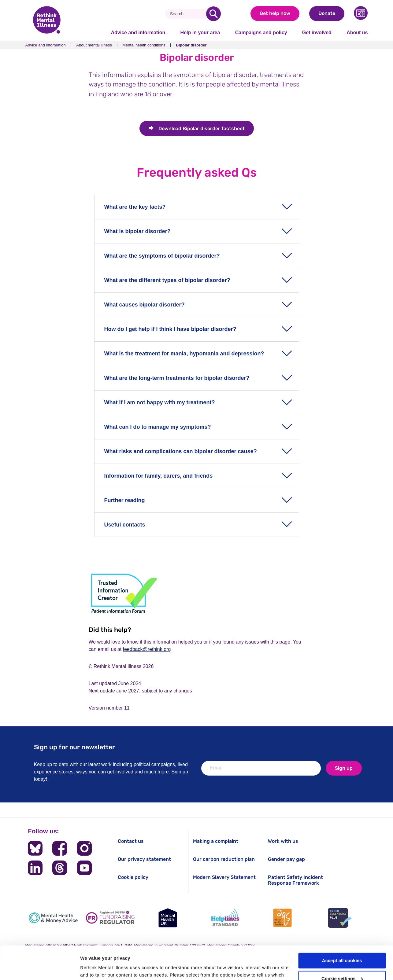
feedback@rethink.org (147, 649)
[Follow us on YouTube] (84, 868)
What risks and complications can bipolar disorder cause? (181, 451)
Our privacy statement (144, 859)
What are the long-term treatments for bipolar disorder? (177, 378)
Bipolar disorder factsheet (202, 128)
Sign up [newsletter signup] (344, 768)
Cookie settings (342, 947)
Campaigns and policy (261, 33)
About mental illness (94, 45)
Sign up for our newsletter (74, 747)
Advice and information (138, 33)
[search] (213, 14)
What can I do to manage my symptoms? (158, 427)
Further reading (125, 500)
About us (357, 33)
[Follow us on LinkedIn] (35, 868)
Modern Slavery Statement (224, 877)
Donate (327, 13)
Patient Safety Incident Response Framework (295, 880)
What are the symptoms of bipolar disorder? (162, 256)
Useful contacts (125, 525)
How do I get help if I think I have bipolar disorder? (170, 329)
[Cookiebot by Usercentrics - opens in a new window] (40, 968)
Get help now (275, 13)
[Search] (188, 14)
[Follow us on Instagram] (84, 848)
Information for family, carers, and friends (159, 476)
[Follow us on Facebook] (60, 848)
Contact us (131, 841)
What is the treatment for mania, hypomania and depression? (184, 354)
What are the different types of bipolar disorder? (167, 280)
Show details (94, 968)
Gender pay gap (286, 859)
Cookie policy (133, 877)
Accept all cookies (342, 929)
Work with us (283, 841)
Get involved (317, 33)
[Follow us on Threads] (60, 868)
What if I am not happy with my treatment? (160, 402)
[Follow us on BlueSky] (35, 848)
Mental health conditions (144, 45)
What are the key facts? (135, 207)
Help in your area (200, 33)
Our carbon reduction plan (224, 859)
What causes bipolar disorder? (145, 305)
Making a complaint (216, 841)
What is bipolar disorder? (137, 231)
